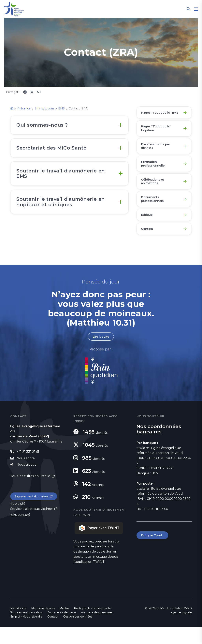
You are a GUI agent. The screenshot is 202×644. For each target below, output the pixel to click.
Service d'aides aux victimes (32, 527)
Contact (148, 245)
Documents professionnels (154, 212)
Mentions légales (43, 625)
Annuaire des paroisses (97, 629)
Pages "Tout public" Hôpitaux (158, 134)
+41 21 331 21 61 (28, 469)
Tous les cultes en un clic (30, 494)
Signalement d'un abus (33, 514)
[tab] (69, 126)
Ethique (148, 229)
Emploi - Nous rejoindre (26, 633)
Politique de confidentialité (93, 625)
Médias (64, 625)
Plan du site (18, 625)
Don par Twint (153, 552)
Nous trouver (27, 482)
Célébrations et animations (154, 193)
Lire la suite (101, 353)
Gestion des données (78, 633)
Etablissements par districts (157, 154)
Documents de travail (62, 629)
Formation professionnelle (154, 173)
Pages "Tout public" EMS (158, 115)
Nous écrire (26, 475)
